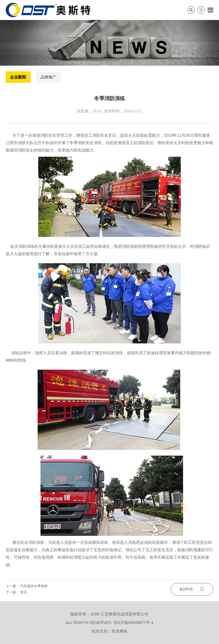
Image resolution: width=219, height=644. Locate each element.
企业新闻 (18, 77)
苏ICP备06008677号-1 (134, 623)
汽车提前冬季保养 (34, 586)
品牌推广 (48, 77)
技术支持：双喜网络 (109, 631)
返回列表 (192, 589)
